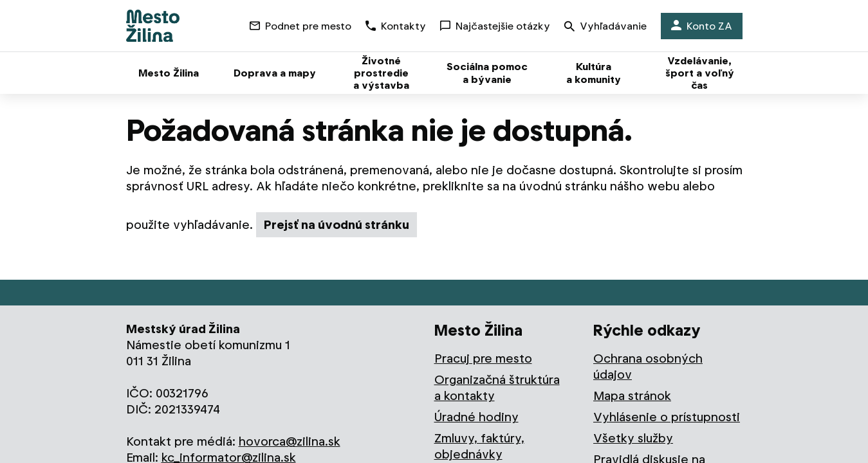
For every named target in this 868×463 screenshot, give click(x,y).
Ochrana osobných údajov (648, 367)
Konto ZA (702, 26)
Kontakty (396, 26)
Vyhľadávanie (605, 27)
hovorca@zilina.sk (290, 441)
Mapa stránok (632, 396)
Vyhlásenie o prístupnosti (667, 417)
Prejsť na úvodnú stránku (337, 225)
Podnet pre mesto (300, 26)
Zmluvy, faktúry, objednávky (479, 446)
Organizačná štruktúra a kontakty (497, 388)
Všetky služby (633, 438)
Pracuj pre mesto (483, 359)
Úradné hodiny (476, 417)
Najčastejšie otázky (495, 26)
